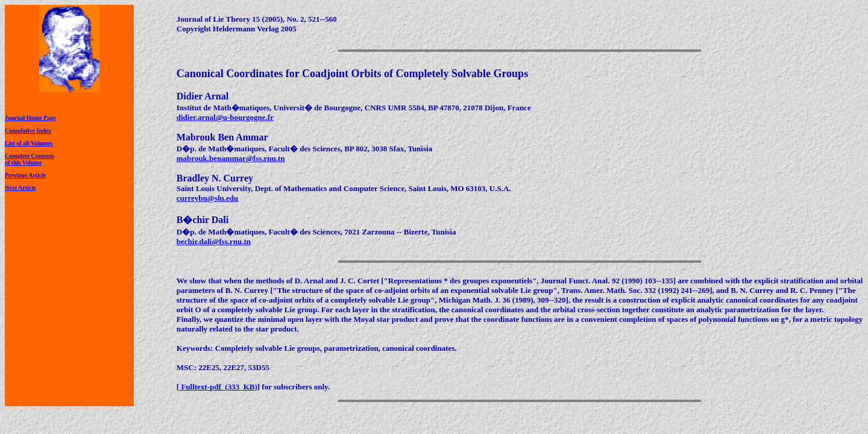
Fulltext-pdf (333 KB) (218, 387)
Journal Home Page (30, 118)
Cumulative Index (28, 131)
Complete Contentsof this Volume (30, 159)
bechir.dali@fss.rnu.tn (214, 241)
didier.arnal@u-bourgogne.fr (225, 117)
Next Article (20, 188)
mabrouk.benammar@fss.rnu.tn (231, 158)
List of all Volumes (29, 143)
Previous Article (25, 175)
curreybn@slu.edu (208, 198)
